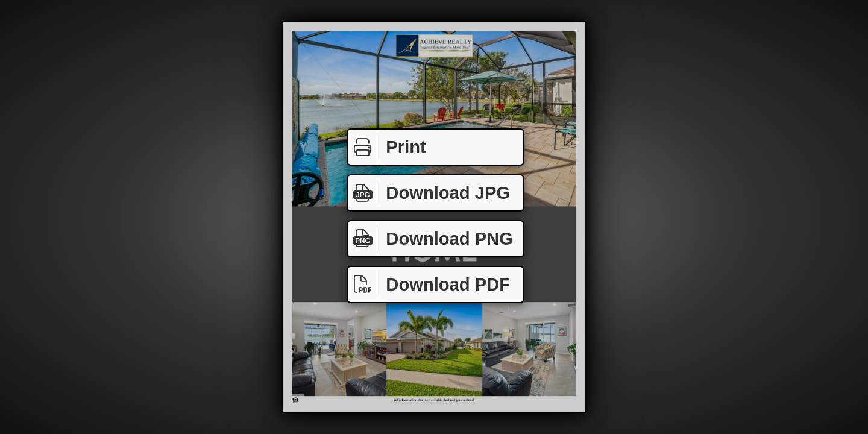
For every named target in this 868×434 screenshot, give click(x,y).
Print (387, 147)
